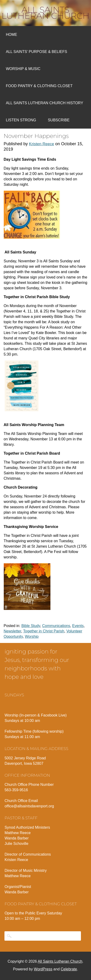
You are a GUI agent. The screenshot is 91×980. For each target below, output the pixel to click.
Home (11, 35)
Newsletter (13, 631)
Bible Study (31, 626)
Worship (32, 637)
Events (78, 626)
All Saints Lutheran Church (46, 13)
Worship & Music (23, 69)
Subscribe (59, 120)
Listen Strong (21, 120)
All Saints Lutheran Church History (45, 103)
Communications (56, 626)
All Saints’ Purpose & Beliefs (36, 52)
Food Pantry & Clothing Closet (39, 86)
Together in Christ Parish (44, 631)
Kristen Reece (42, 144)
